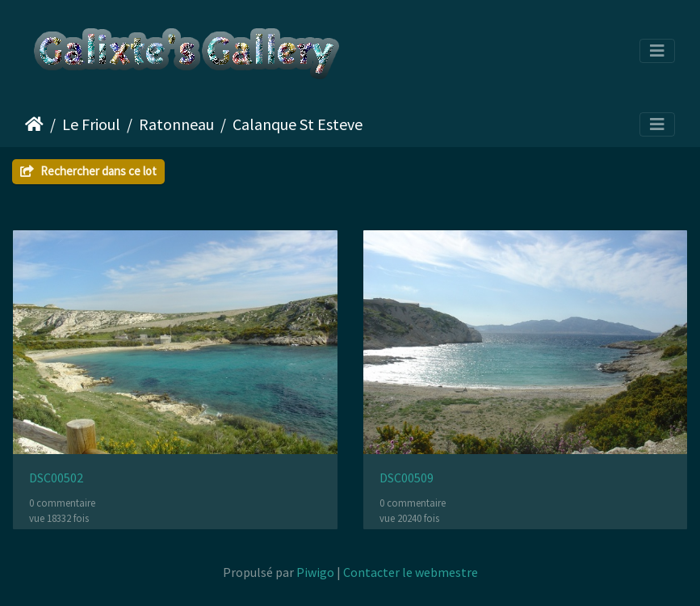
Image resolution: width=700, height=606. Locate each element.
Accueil (34, 124)
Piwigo (315, 572)
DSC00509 (407, 478)
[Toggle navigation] (657, 51)
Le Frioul (91, 124)
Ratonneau (176, 124)
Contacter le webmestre (411, 572)
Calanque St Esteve (298, 124)
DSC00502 (56, 478)
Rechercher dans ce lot (88, 171)
